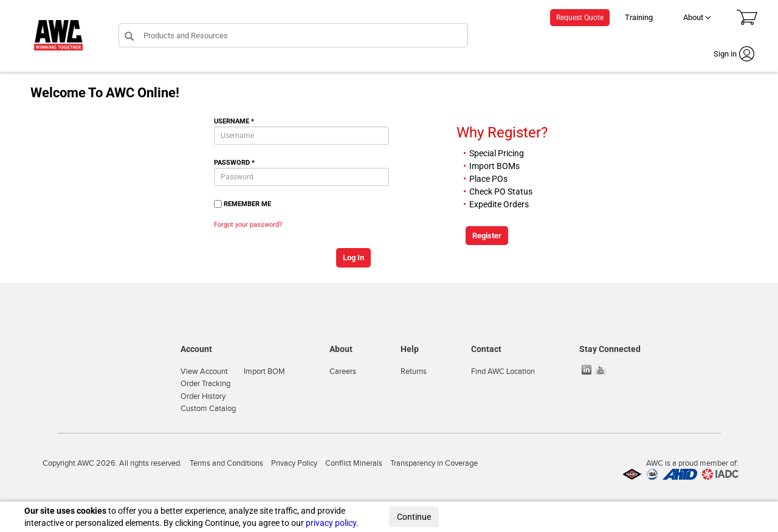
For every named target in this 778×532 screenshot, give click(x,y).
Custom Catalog (208, 409)
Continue (414, 517)
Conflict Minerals (354, 463)
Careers (343, 371)
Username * (234, 121)
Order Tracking (205, 384)
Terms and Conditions (226, 463)
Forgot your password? (248, 225)
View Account (204, 371)
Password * (234, 163)
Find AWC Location (503, 371)
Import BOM (264, 371)
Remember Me (247, 204)
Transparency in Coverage (434, 463)
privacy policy (331, 523)
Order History (203, 396)
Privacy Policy (294, 463)
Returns (414, 371)
